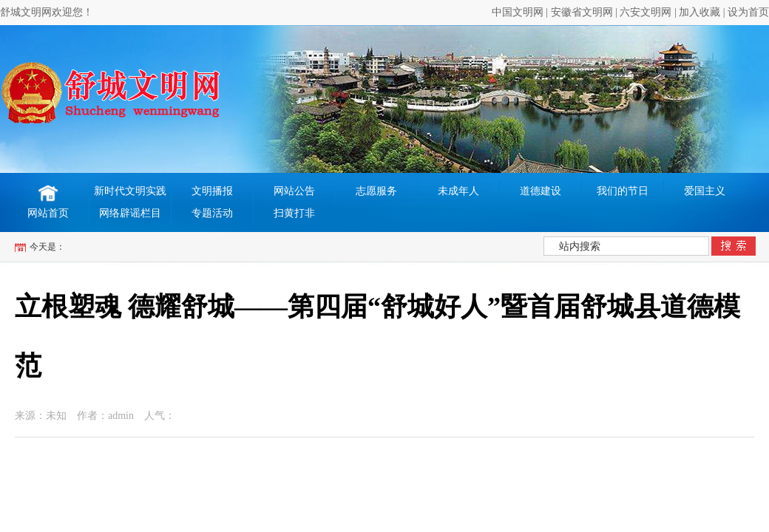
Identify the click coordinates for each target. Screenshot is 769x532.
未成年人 (458, 191)
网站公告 (294, 191)
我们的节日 (623, 191)
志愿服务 (376, 191)
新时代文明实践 (130, 191)
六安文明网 (646, 12)
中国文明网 (518, 12)
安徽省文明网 (582, 12)
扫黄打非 (294, 213)
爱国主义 (705, 191)
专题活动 (212, 213)
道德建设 (541, 191)
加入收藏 (699, 12)
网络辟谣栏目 (130, 213)
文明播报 (212, 191)
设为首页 (748, 12)
